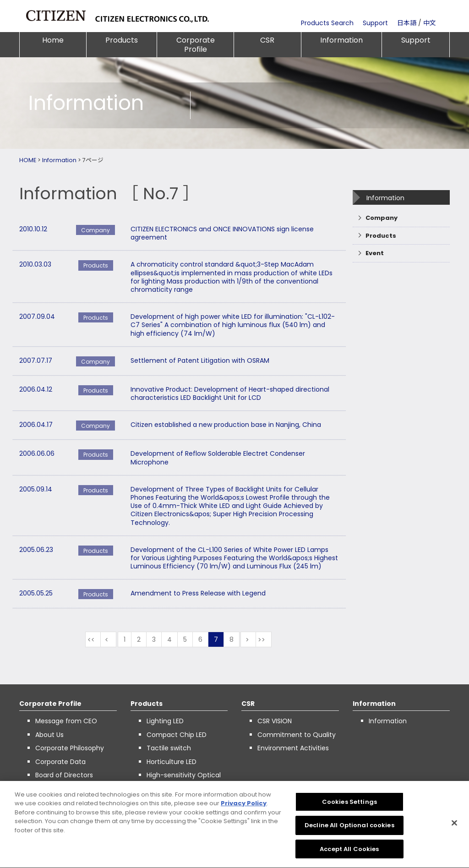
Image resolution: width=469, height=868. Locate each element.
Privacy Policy (244, 807)
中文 (430, 23)
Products (122, 40)
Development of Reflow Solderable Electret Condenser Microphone (218, 458)
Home (53, 40)
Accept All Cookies (349, 853)
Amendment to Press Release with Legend (198, 593)
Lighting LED (165, 721)
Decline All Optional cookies (349, 829)
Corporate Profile (196, 45)
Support (375, 23)
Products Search (327, 23)
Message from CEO (66, 721)
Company (382, 218)
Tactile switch (169, 748)
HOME (28, 160)
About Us (49, 735)
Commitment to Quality (297, 735)
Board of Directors (64, 775)
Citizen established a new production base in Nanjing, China (226, 425)
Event (375, 253)
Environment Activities (293, 748)
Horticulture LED (172, 762)
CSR (267, 40)
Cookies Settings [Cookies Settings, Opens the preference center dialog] (349, 805)
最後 (264, 639)
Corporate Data (60, 762)
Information (341, 40)
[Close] (454, 826)
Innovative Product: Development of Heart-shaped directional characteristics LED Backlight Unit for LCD (230, 393)
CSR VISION (275, 721)
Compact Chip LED (177, 735)
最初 (93, 639)
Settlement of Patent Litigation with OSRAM (200, 360)
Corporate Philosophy (70, 748)
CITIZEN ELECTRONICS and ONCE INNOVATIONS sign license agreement (222, 233)
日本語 (407, 23)
